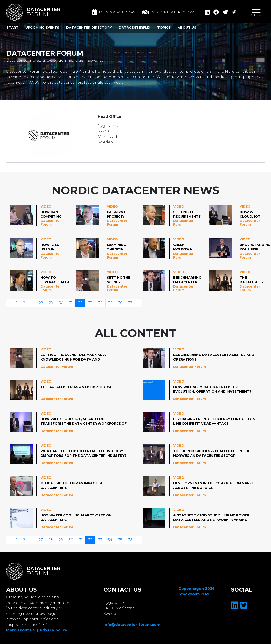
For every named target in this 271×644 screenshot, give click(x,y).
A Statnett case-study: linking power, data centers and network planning (212, 517)
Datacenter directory (168, 12)
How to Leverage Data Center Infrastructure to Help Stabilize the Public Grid (56, 280)
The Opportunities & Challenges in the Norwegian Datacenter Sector (212, 453)
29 (51, 303)
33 (90, 303)
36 (120, 303)
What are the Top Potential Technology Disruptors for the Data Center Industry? (82, 454)
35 (110, 303)
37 (130, 303)
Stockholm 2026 (195, 594)
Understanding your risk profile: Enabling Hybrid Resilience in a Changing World (255, 247)
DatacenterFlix (135, 28)
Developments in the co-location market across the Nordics (215, 485)
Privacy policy (54, 630)
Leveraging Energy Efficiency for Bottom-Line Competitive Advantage (215, 421)
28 (41, 303)
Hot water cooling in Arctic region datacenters (76, 517)
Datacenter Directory (89, 28)
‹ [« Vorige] (10, 303)
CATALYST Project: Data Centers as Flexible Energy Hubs (119, 215)
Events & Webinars (114, 12)
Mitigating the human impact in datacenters (71, 485)
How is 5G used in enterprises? (53, 247)
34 (100, 303)
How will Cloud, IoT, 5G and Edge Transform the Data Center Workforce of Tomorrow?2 (252, 215)
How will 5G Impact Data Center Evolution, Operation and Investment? (212, 389)
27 (41, 540)
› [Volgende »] (138, 303)
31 (71, 303)
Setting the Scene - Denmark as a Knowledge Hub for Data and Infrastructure (123, 280)
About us (187, 28)
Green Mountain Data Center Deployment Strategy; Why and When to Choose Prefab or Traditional (186, 247)
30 (61, 303)
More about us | (22, 630)
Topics (164, 28)
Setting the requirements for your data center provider (187, 215)
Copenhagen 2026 (197, 589)
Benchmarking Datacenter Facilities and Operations (187, 280)
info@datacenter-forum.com (132, 625)
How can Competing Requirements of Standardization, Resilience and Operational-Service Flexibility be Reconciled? (58, 215)
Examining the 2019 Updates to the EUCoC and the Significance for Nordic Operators (119, 247)
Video (46, 206)
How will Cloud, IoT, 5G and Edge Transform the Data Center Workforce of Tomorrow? (81, 421)
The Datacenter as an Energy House (252, 280)
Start (12, 28)
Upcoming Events (42, 28)
